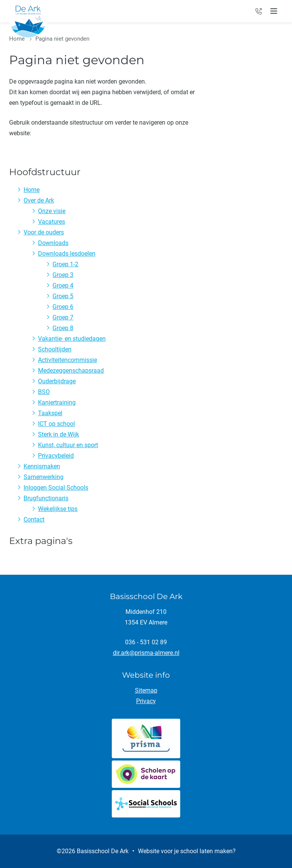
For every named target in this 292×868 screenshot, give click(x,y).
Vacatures (52, 222)
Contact (34, 519)
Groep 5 (63, 296)
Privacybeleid (56, 456)
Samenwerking (44, 477)
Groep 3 (63, 275)
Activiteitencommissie (67, 360)
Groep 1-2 (65, 264)
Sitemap (146, 690)
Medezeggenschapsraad (71, 371)
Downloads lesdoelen (67, 254)
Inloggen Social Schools (56, 488)
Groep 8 (63, 328)
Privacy (146, 701)
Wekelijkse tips (58, 509)
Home (17, 39)
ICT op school (56, 424)
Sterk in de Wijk (59, 434)
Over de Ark (39, 200)
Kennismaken (42, 466)
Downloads (53, 243)
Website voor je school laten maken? (187, 851)
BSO (44, 392)
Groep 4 (63, 285)
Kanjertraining (57, 402)
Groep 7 (63, 317)
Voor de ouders (44, 232)
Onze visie (52, 211)
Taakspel (50, 413)
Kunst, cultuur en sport (68, 445)
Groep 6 (63, 307)
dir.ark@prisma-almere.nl (146, 653)
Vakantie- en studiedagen (72, 339)
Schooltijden (55, 349)
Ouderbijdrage (57, 381)
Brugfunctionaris (46, 498)
